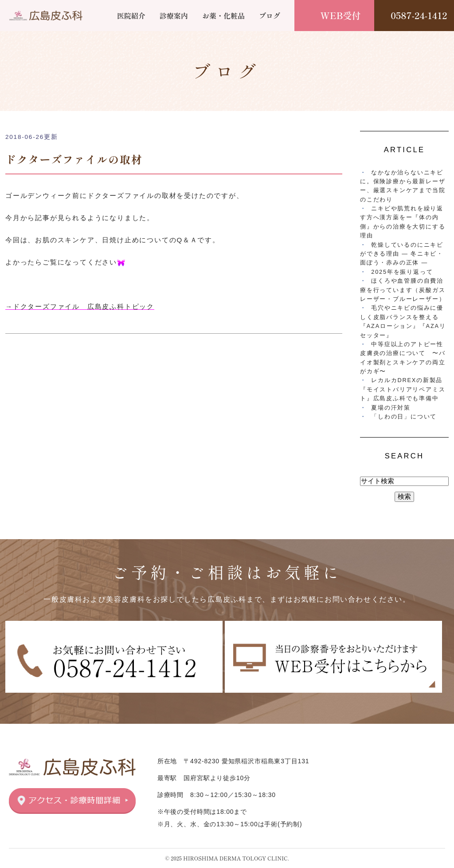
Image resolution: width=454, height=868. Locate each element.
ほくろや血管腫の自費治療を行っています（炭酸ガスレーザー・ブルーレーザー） (403, 290)
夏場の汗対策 (391, 408)
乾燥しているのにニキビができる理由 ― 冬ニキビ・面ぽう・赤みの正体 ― (402, 254)
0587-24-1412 (419, 15)
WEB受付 (341, 15)
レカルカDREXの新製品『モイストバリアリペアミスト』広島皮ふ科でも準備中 (403, 389)
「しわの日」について (404, 416)
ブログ (270, 16)
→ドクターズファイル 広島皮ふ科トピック (80, 306)
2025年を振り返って (402, 272)
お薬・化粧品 (223, 16)
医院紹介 (131, 16)
